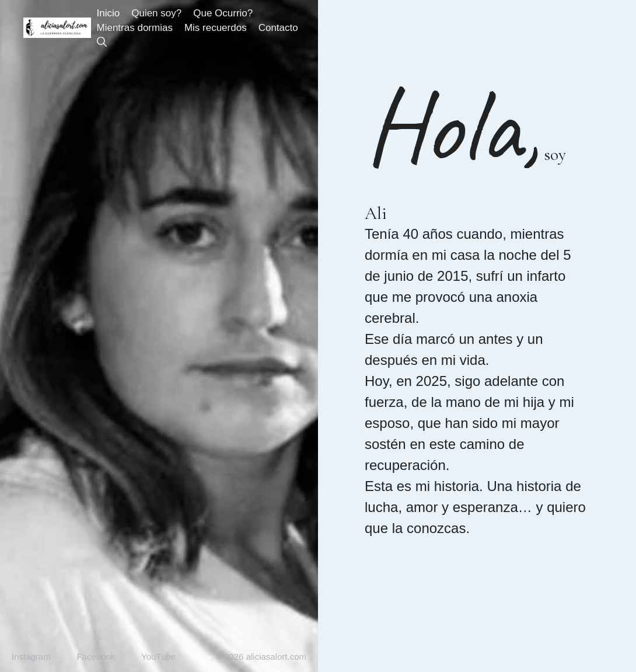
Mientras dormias (135, 28)
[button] (102, 42)
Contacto (278, 28)
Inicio (109, 13)
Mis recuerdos (216, 28)
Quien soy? (156, 13)
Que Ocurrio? (223, 13)
